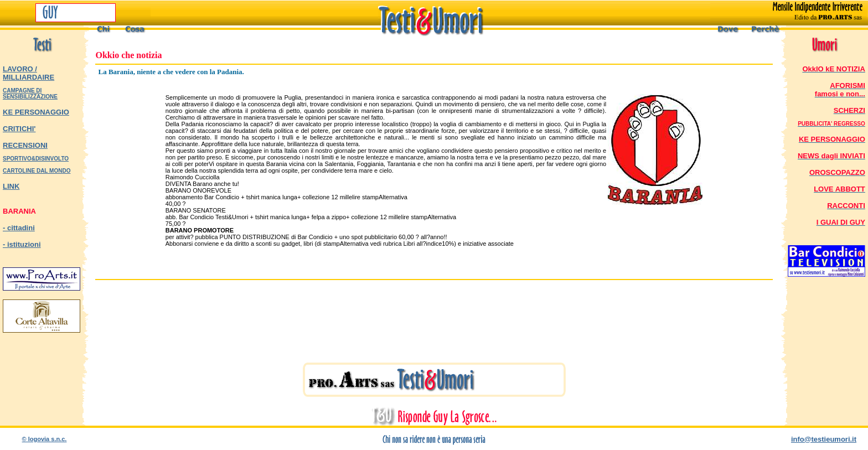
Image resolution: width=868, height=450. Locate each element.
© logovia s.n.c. (45, 439)
